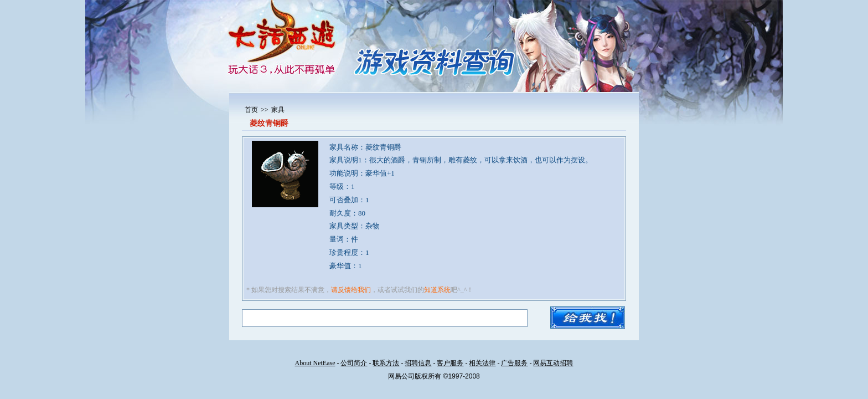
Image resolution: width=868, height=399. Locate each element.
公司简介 (354, 363)
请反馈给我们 (351, 290)
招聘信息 (418, 363)
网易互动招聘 (553, 363)
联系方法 (386, 363)
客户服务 (450, 363)
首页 (251, 110)
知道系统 (437, 290)
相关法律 (482, 363)
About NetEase (315, 363)
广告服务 (514, 363)
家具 (278, 110)
